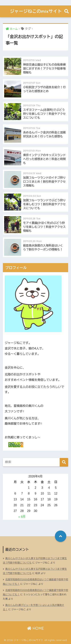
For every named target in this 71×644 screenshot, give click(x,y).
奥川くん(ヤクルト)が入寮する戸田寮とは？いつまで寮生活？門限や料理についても (35, 561)
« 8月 (22, 517)
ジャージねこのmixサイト (36, 11)
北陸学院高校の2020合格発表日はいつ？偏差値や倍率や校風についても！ (35, 582)
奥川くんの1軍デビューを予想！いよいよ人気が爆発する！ (34, 607)
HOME (35, 628)
